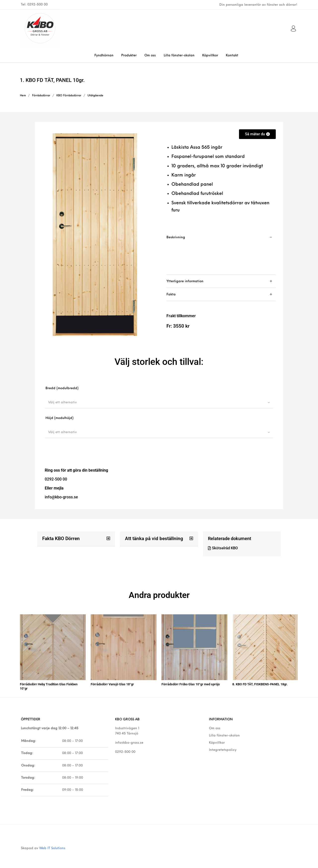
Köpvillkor (217, 740)
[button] (76, 539)
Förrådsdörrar (41, 96)
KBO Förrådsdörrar (69, 96)
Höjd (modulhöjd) (60, 418)
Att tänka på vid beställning (152, 538)
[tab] (221, 253)
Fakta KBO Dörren (60, 538)
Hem (23, 96)
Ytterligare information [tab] (185, 281)
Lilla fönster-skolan (224, 733)
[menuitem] (104, 55)
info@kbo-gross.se (129, 740)
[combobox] (159, 402)
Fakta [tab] (171, 295)
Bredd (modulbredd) (62, 388)
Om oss (215, 726)
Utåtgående (95, 96)
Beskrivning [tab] (176, 237)
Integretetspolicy (223, 747)
